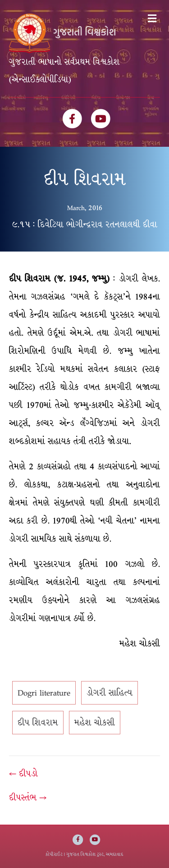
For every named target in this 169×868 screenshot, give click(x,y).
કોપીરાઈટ (54, 854)
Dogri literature (44, 693)
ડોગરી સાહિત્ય (110, 693)
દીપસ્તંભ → (28, 798)
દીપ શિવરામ (38, 723)
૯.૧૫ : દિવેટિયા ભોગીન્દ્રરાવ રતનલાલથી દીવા (85, 224)
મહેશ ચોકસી (95, 723)
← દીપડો (23, 774)
